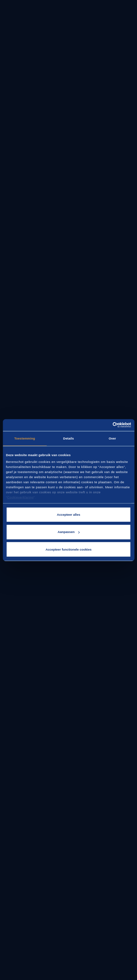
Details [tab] (68, 439)
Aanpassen (69, 532)
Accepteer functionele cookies (68, 550)
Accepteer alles (68, 515)
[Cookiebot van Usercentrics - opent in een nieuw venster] (101, 425)
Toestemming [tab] (25, 439)
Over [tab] (113, 439)
